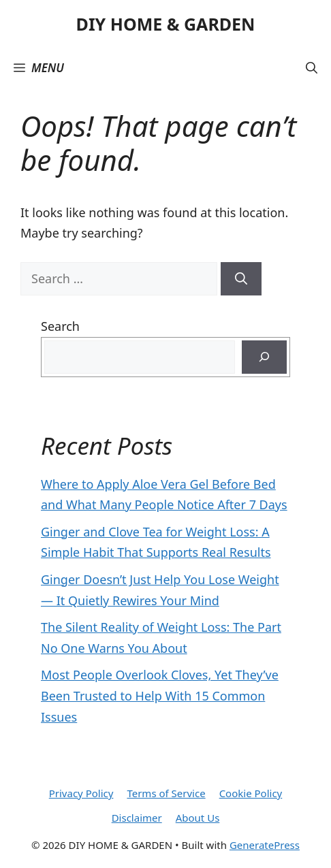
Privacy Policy (81, 793)
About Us (198, 818)
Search (60, 326)
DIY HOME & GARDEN (166, 24)
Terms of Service (166, 793)
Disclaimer (137, 818)
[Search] (241, 279)
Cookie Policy (251, 793)
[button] (312, 68)
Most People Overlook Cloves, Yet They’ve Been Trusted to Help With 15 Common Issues (160, 695)
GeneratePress (265, 845)
